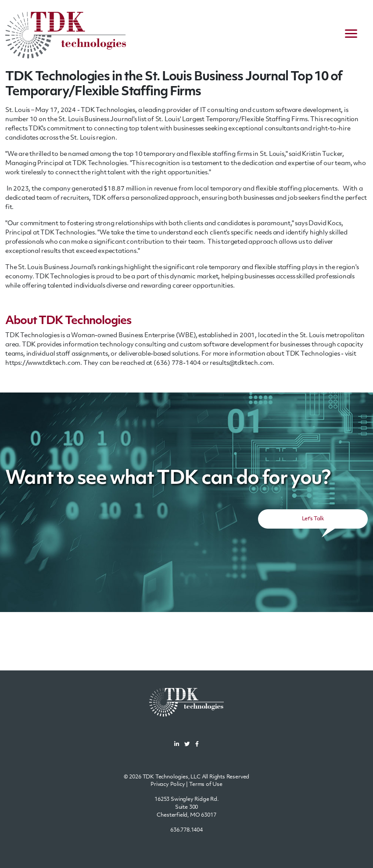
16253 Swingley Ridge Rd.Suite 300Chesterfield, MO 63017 (186, 807)
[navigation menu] (351, 35)
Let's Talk (313, 519)
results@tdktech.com (241, 363)
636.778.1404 (186, 830)
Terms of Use (206, 785)
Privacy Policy (168, 785)
